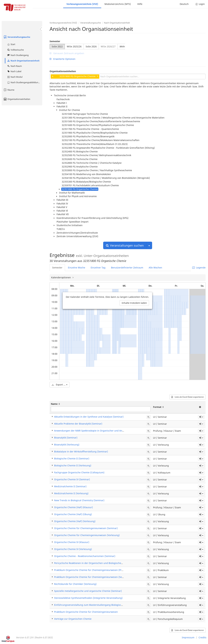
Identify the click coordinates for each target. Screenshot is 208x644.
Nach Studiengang (18, 55)
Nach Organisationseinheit (23, 61)
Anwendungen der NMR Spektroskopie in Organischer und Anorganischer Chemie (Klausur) (105, 431)
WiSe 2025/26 (74, 46)
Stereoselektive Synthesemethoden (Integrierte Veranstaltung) (88, 598)
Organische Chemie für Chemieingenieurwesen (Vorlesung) (87, 535)
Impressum (188, 637)
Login (200, 4)
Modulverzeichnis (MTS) (118, 4)
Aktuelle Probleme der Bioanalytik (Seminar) (78, 424)
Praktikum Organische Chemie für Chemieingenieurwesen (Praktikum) (93, 570)
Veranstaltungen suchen (125, 245)
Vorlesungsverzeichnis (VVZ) (82, 4)
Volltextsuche (15, 50)
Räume (9, 90)
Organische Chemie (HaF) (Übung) (73, 514)
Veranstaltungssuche (17, 37)
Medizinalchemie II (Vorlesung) (71, 493)
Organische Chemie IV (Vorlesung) (73, 549)
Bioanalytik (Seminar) (66, 438)
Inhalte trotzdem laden (134, 303)
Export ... (60, 385)
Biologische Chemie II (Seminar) (72, 458)
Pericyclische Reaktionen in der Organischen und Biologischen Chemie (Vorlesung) (99, 563)
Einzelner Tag (98, 268)
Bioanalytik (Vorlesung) (67, 445)
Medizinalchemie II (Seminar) (70, 486)
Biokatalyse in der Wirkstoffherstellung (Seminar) (81, 452)
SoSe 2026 (91, 46)
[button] (201, 417)
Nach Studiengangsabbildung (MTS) (25, 82)
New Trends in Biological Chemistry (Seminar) (79, 500)
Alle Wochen (155, 268)
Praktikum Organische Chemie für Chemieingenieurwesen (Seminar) (92, 577)
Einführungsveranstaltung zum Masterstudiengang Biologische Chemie (93, 605)
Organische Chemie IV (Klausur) (72, 542)
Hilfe (140, 4)
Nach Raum (14, 66)
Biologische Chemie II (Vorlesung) (73, 465)
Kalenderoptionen (61, 277)
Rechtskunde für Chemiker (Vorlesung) (75, 584)
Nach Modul (15, 77)
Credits (202, 637)
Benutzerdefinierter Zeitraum (127, 268)
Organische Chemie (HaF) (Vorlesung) (75, 521)
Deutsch (184, 4)
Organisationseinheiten (17, 99)
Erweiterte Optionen (62, 59)
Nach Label (14, 71)
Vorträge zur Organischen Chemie (73, 619)
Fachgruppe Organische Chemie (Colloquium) (79, 472)
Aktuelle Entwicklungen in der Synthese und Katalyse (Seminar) (89, 417)
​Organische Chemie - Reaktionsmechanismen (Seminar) (85, 556)
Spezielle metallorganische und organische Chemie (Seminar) (88, 591)
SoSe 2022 (57, 46)
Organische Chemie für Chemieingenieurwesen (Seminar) (86, 528)
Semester (55, 41)
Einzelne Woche (77, 268)
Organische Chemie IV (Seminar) (72, 479)
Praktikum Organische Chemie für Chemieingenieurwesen (86, 612)
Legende (199, 268)
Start (11, 44)
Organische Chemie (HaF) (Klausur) (73, 507)
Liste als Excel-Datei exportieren (188, 397)
